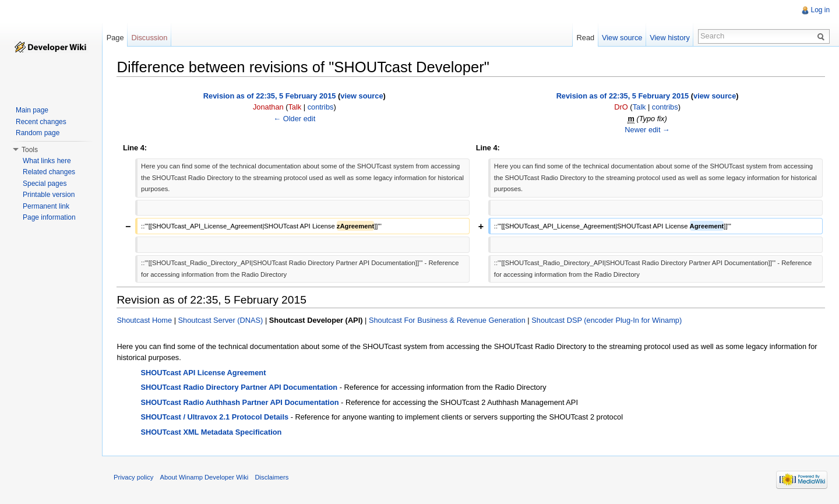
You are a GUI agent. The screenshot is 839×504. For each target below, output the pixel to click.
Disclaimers (272, 477)
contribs (321, 107)
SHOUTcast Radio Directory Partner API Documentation (239, 387)
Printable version (49, 195)
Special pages (45, 184)
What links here (47, 161)
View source (622, 38)
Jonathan (268, 107)
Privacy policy (134, 477)
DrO (621, 107)
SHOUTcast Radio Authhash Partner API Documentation (240, 402)
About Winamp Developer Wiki (205, 477)
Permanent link (46, 206)
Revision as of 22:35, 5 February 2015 (270, 96)
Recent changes (41, 122)
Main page (32, 110)
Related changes (49, 172)
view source (362, 96)
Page (115, 38)
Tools (30, 150)
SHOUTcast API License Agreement (204, 372)
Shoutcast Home (145, 320)
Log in (820, 10)
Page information (49, 217)
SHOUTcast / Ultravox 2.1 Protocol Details (215, 417)
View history (670, 38)
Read (585, 38)
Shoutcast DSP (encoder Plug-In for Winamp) (607, 320)
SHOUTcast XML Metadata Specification (211, 432)
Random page (38, 133)
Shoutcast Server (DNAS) (221, 320)
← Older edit (295, 118)
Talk (295, 107)
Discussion (150, 38)
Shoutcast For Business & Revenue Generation (447, 320)
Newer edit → (647, 130)
